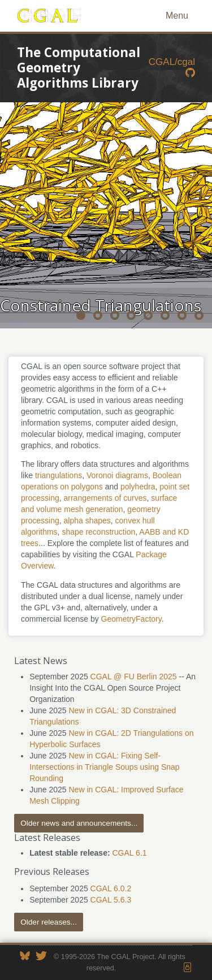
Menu (177, 16)
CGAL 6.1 (129, 853)
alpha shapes (87, 521)
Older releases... (49, 922)
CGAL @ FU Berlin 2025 (134, 677)
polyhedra (138, 487)
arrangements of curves (105, 498)
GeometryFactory (131, 619)
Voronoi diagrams (117, 475)
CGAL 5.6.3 (111, 900)
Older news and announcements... (79, 823)
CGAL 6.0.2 (111, 888)
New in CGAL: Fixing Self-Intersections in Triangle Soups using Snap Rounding (104, 767)
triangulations (59, 475)
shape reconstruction (98, 532)
